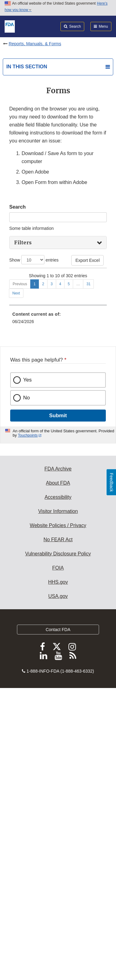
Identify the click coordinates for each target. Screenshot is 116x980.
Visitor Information (58, 803)
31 (88, 576)
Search (17, 207)
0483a (18, 501)
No (27, 689)
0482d (18, 483)
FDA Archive (58, 760)
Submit (58, 707)
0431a (18, 442)
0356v (18, 382)
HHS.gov (58, 874)
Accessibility (58, 789)
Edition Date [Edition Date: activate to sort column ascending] (89, 277)
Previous (20, 576)
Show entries (34, 260)
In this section (27, 67)
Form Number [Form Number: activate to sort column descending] (20, 277)
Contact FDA (58, 921)
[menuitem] (58, 628)
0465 (17, 466)
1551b (18, 542)
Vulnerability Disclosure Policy (58, 845)
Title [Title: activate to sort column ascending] (46, 280)
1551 (17, 524)
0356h (18, 292)
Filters (23, 242)
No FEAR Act (58, 831)
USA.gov (58, 888)
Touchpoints (28, 727)
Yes (27, 672)
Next (16, 585)
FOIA (58, 860)
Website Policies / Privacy (58, 817)
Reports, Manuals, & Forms (35, 44)
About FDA (58, 775)
